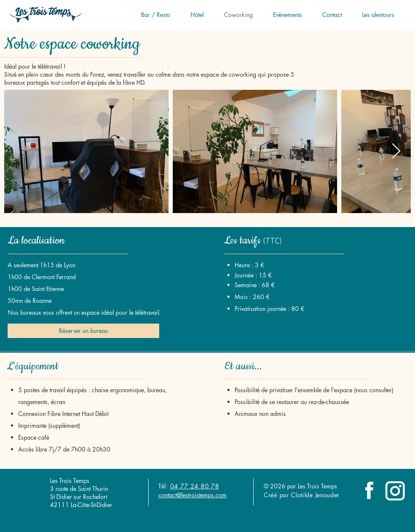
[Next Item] (396, 151)
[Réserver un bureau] (83, 331)
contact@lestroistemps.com (192, 495)
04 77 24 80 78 (195, 486)
